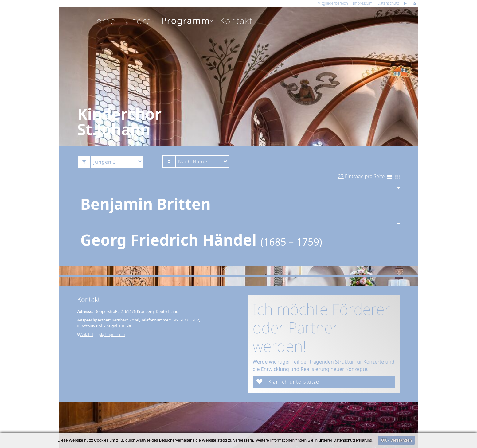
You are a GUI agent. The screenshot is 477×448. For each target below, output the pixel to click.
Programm (187, 21)
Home (103, 21)
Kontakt (236, 21)
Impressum (363, 3)
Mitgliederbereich (332, 3)
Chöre (140, 21)
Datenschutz (388, 3)
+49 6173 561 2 (186, 320)
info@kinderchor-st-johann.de (104, 325)
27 (341, 176)
